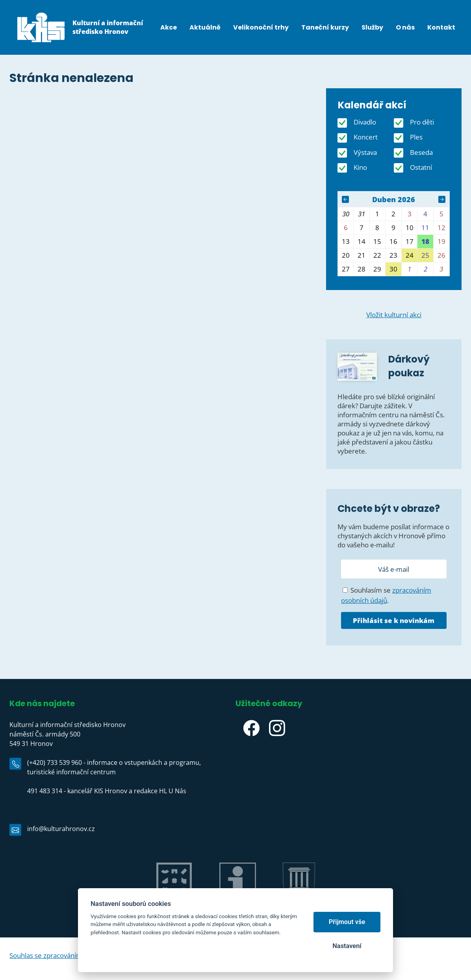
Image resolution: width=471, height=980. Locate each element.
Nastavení (347, 946)
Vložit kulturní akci (394, 315)
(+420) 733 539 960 (55, 762)
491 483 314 (45, 791)
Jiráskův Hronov (174, 907)
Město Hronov (299, 907)
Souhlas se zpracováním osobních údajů (70, 955)
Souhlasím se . (386, 595)
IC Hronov (238, 907)
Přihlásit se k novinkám (394, 620)
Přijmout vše (347, 922)
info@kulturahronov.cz (61, 829)
